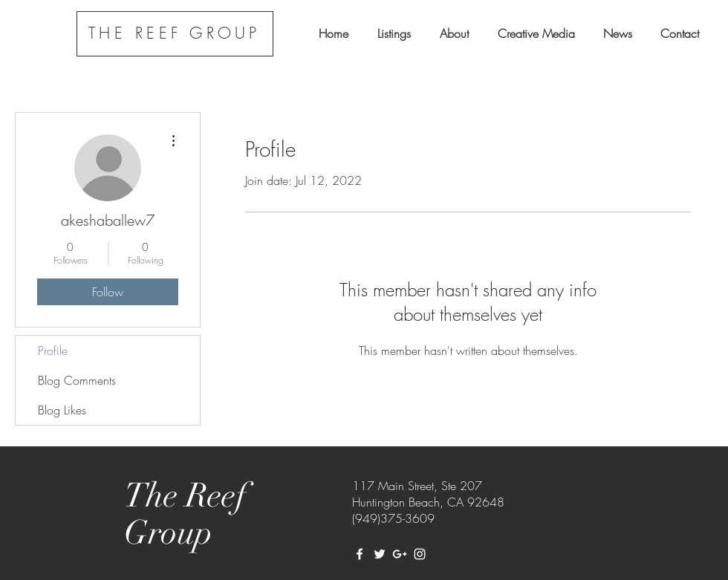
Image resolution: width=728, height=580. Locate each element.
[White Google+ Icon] (400, 554)
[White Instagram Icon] (420, 554)
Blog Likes (62, 410)
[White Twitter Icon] (380, 554)
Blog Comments (77, 380)
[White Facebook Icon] (360, 554)
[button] (394, 33)
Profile (53, 351)
